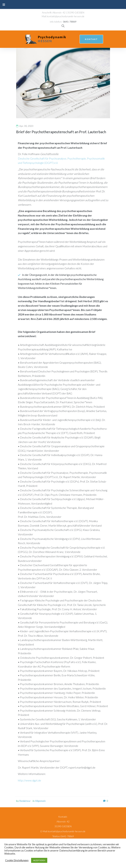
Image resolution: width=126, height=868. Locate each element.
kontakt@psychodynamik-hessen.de (66, 16)
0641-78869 (70, 22)
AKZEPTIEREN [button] (39, 860)
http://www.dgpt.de (29, 780)
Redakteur (25, 801)
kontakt (91, 39)
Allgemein (40, 801)
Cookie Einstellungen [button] (17, 860)
